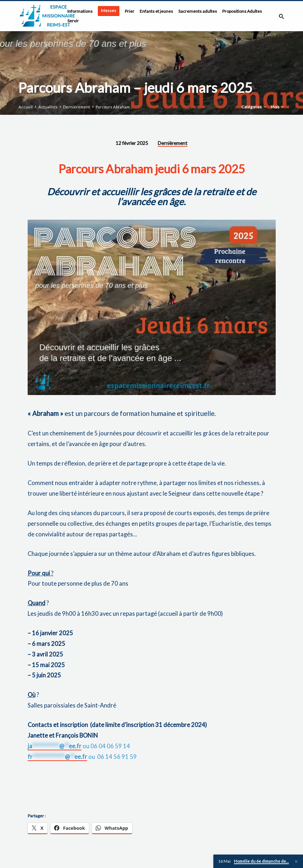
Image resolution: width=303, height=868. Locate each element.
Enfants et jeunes (156, 11)
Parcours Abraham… (114, 107)
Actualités (48, 107)
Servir (73, 21)
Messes (109, 10)
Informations (80, 11)
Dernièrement (77, 107)
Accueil (26, 107)
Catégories (254, 107)
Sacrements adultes (198, 11)
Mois (278, 107)
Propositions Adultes (242, 11)
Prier (130, 11)
